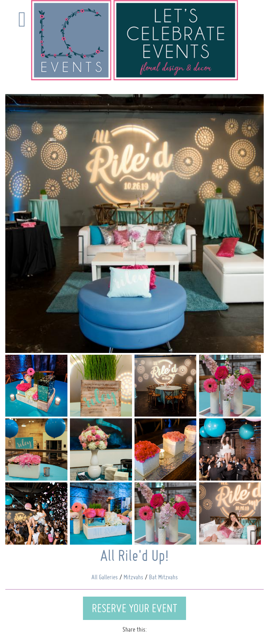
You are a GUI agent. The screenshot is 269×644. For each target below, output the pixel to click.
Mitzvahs (133, 577)
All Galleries (105, 577)
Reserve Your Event (134, 608)
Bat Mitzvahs (163, 577)
